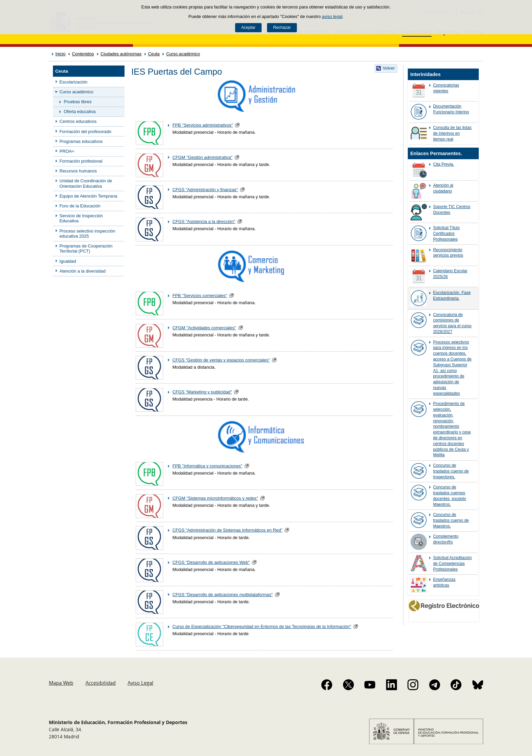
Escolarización (73, 82)
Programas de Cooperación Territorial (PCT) (86, 248)
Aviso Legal (140, 683)
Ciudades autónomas (121, 54)
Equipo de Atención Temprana (88, 196)
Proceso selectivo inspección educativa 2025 (87, 234)
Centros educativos (78, 121)
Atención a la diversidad (82, 271)
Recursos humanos (78, 171)
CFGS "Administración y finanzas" (205, 190)
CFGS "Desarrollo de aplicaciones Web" (211, 562)
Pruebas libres (78, 102)
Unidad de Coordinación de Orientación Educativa (86, 183)
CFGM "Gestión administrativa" (202, 157)
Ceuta (154, 54)
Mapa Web (61, 683)
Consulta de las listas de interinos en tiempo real (452, 133)
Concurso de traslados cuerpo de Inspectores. (451, 471)
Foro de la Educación (80, 206)
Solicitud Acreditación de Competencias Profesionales (452, 564)
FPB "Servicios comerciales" (200, 296)
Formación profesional (81, 161)
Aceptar (248, 27)
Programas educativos (81, 141)
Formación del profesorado (85, 132)
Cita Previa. (443, 164)
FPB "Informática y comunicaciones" (207, 466)
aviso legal (332, 16)
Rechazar (282, 27)
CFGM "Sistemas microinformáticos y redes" (215, 498)
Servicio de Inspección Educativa (81, 218)
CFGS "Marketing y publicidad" (202, 392)
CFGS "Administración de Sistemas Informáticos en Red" (227, 530)
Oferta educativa (80, 112)
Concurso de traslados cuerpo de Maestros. (451, 520)
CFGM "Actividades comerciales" (204, 328)
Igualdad (68, 261)
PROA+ (67, 151)
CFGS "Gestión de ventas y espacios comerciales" (221, 360)
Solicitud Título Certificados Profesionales (446, 234)
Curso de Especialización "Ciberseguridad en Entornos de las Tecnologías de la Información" (262, 626)
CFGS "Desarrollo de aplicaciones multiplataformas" (223, 595)
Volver (389, 68)
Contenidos (83, 54)
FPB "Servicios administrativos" (203, 125)
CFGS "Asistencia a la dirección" (204, 222)
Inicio (60, 54)
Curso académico (183, 54)
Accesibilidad (101, 683)
